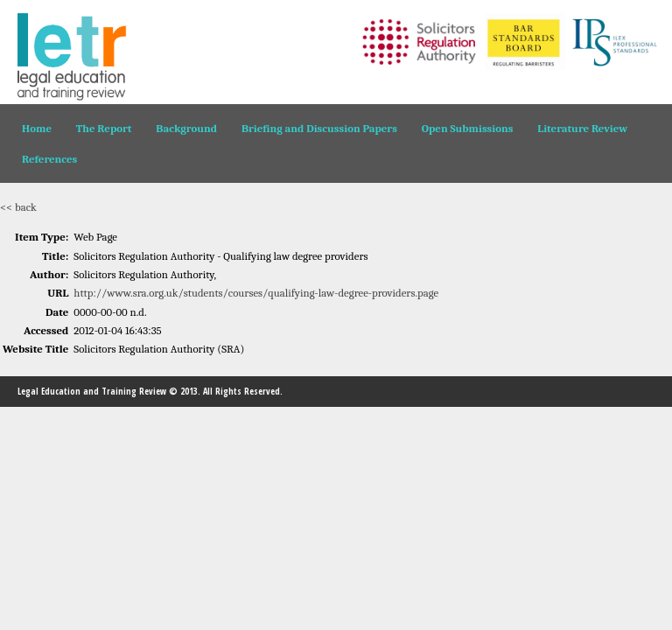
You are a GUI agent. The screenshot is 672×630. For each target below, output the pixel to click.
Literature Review (582, 128)
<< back (18, 207)
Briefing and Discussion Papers (319, 128)
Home (37, 128)
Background (186, 128)
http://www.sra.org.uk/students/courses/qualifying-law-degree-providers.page (256, 293)
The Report (104, 128)
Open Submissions (468, 128)
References (49, 159)
